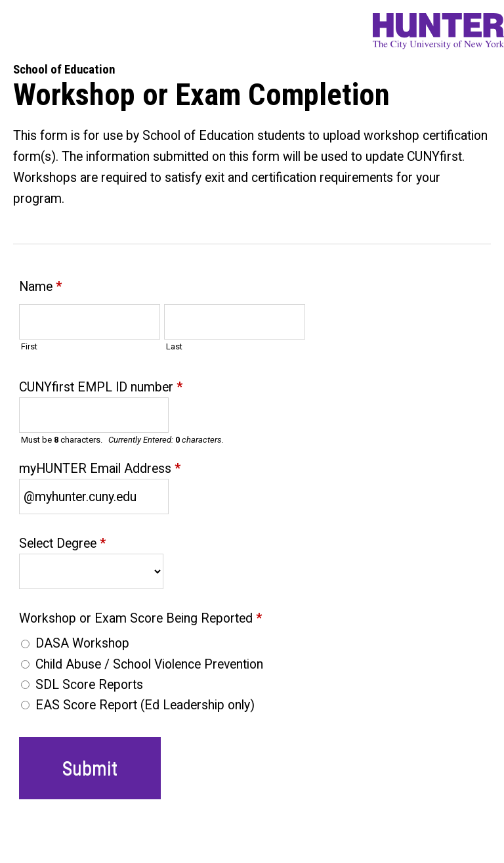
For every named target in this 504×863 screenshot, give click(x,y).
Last (174, 346)
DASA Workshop (82, 643)
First (29, 346)
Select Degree (62, 545)
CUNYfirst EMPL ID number (101, 388)
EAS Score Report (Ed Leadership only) (145, 705)
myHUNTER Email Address (100, 470)
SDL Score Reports (89, 685)
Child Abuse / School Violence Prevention (149, 664)
